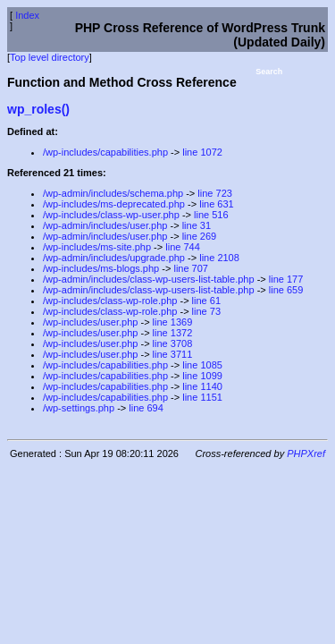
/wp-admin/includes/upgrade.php (114, 258)
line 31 (197, 225)
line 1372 (173, 333)
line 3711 (173, 354)
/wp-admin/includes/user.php (105, 225)
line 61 (206, 301)
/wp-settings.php (79, 408)
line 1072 (202, 152)
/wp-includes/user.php (90, 322)
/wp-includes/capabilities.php (105, 152)
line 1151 (202, 397)
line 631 (217, 204)
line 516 (211, 215)
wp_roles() (38, 109)
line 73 (206, 311)
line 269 (200, 236)
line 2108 (219, 258)
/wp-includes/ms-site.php (97, 247)
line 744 (183, 247)
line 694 (146, 408)
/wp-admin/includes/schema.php (113, 193)
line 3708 (173, 343)
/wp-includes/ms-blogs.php (101, 268)
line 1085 (202, 365)
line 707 (191, 268)
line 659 (286, 290)
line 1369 (173, 322)
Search (269, 72)
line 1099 (202, 376)
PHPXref (306, 453)
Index (27, 15)
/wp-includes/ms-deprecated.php (114, 204)
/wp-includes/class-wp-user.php (111, 215)
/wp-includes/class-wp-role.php (110, 301)
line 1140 (202, 386)
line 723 (215, 193)
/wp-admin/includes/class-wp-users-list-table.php (149, 279)
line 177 (286, 279)
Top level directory (50, 57)
